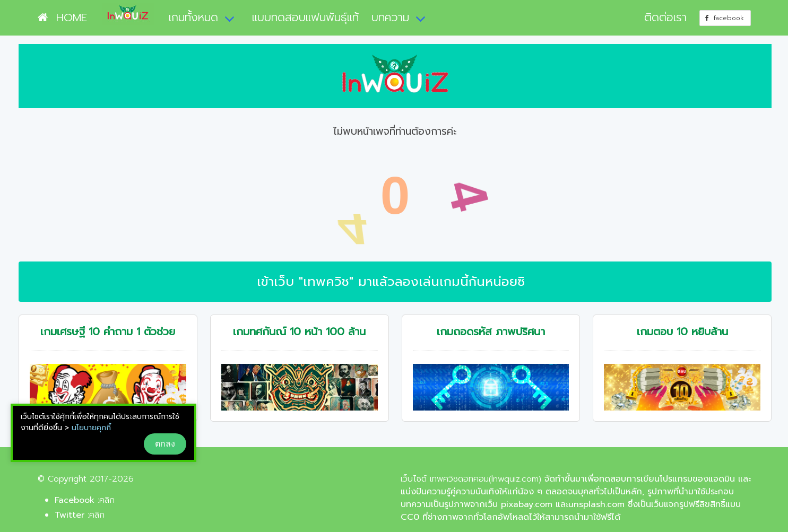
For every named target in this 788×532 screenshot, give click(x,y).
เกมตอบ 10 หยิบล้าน (682, 332)
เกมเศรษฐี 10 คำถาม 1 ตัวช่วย (108, 332)
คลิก (107, 500)
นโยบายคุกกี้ (91, 428)
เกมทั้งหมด (193, 18)
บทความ (390, 18)
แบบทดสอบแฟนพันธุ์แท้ (305, 18)
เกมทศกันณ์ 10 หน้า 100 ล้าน (299, 332)
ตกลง (165, 444)
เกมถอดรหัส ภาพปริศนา (491, 332)
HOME (62, 18)
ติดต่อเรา (665, 18)
